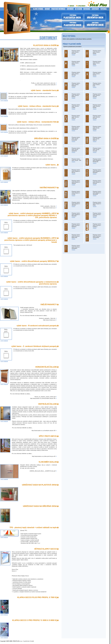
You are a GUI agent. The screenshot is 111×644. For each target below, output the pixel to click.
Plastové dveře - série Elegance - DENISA (97, 171)
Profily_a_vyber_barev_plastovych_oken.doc (43, 83)
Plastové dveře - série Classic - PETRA (76, 74)
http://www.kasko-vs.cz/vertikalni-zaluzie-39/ (44, 431)
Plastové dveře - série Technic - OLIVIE (97, 117)
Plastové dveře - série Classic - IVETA (97, 74)
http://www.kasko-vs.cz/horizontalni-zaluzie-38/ (43, 398)
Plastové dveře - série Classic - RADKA (76, 85)
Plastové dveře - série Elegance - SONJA (97, 182)
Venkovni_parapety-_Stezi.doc (47, 318)
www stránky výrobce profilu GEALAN (45, 85)
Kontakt (32, 641)
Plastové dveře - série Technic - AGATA (97, 95)
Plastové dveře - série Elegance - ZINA (97, 204)
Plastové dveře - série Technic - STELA (76, 117)
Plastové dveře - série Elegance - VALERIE (97, 193)
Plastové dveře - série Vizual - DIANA (97, 128)
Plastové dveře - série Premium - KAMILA (97, 225)
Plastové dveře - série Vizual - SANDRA (76, 149)
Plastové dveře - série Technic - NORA (97, 106)
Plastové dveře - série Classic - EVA (97, 85)
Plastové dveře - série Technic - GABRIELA (76, 128)
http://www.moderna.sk (49, 208)
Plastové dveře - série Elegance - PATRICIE (97, 160)
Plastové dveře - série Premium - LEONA (97, 214)
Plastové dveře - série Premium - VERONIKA (97, 236)
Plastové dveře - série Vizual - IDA (76, 160)
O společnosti (26, 641)
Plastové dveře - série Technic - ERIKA (76, 95)
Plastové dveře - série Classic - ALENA (76, 52)
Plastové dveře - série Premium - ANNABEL (76, 247)
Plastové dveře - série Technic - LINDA (76, 106)
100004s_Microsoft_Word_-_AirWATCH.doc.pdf (43, 471)
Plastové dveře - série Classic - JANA (97, 63)
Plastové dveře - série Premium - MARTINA (76, 236)
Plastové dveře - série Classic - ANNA (97, 52)
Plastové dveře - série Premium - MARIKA (76, 225)
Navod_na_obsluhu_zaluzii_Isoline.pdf (45, 397)
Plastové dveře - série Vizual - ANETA (97, 139)
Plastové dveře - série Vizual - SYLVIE (97, 149)
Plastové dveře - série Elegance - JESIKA (76, 204)
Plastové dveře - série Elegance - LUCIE (76, 193)
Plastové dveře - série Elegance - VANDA (76, 182)
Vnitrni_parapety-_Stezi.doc (48, 206)
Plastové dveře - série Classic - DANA (76, 63)
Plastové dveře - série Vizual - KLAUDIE (76, 139)
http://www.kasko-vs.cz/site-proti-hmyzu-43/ (44, 456)
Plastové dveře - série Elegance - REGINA (76, 214)
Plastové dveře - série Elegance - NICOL (76, 171)
